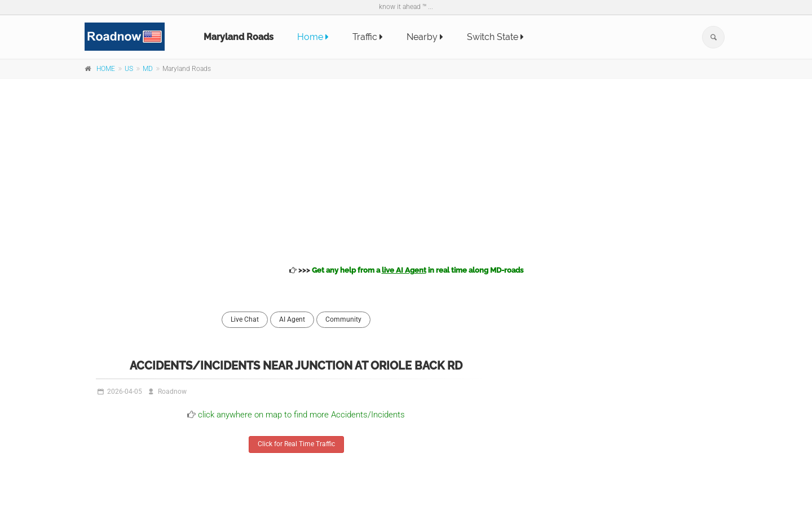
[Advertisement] (406, 170)
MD (148, 69)
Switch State (495, 37)
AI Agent (292, 319)
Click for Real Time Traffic (296, 444)
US (129, 69)
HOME (106, 69)
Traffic (368, 37)
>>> (406, 270)
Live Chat (245, 319)
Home (313, 37)
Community (343, 319)
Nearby (425, 37)
